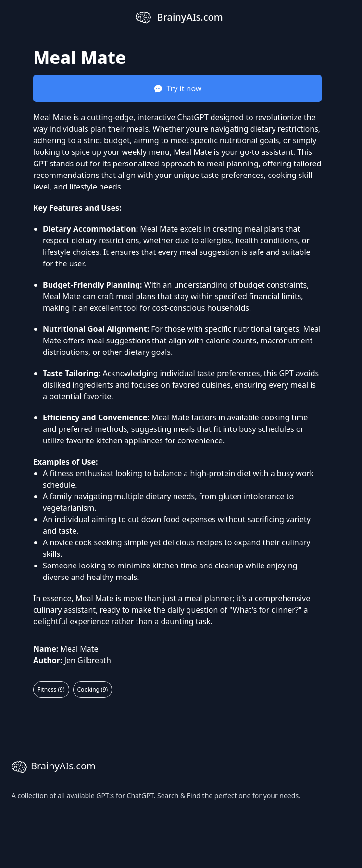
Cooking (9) (93, 689)
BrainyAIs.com (54, 767)
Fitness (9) (51, 689)
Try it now (178, 88)
